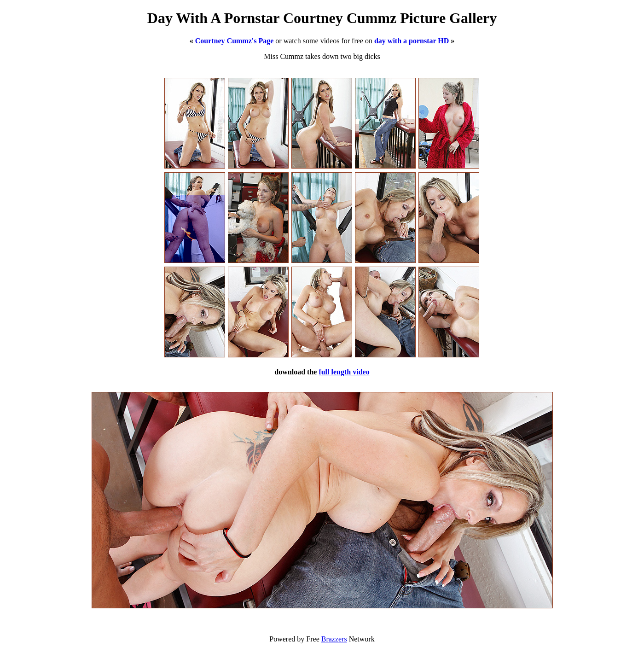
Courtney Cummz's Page (235, 41)
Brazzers (334, 639)
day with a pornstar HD (412, 41)
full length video (344, 372)
